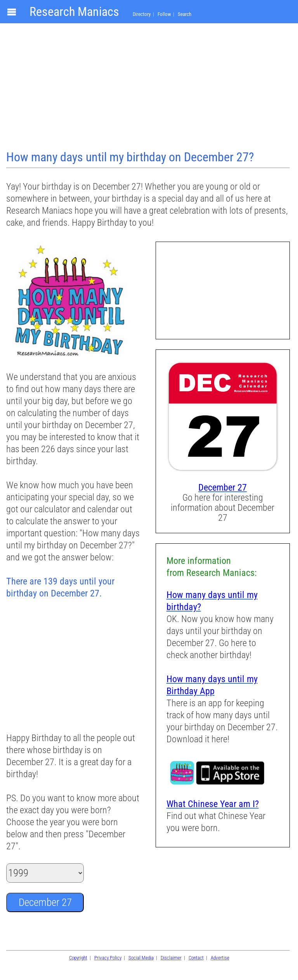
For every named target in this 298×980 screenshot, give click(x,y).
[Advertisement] (149, 88)
